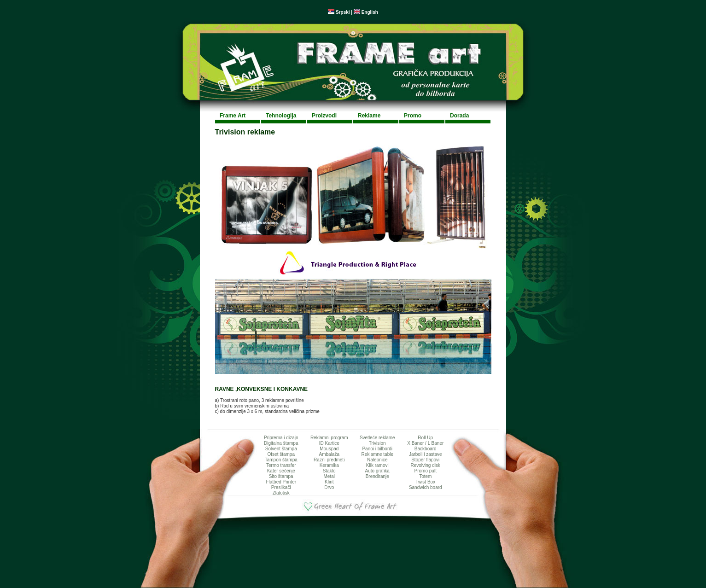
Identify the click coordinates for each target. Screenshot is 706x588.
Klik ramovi (377, 465)
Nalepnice (377, 460)
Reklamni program (329, 438)
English (366, 12)
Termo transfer (281, 465)
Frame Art (233, 116)
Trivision (377, 443)
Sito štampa (281, 476)
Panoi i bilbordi (377, 449)
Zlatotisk (281, 493)
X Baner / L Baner (425, 443)
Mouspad (329, 449)
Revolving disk (426, 465)
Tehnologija (281, 116)
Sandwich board (426, 487)
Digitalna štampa (281, 443)
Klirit (329, 482)
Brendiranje (377, 476)
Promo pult (426, 471)
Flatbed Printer (281, 482)
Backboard (426, 449)
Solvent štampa (281, 449)
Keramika (329, 465)
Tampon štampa (281, 460)
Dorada (459, 116)
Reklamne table (377, 454)
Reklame (369, 116)
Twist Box (425, 482)
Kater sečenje (281, 471)
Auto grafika (377, 471)
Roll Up (425, 438)
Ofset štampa (281, 454)
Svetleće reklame (377, 438)
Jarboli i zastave (426, 454)
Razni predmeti (329, 460)
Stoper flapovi (425, 460)
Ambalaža (329, 454)
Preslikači (281, 487)
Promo (413, 116)
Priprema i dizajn (281, 438)
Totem (425, 476)
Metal (329, 476)
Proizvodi (324, 116)
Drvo (329, 487)
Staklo (329, 471)
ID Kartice (329, 443)
